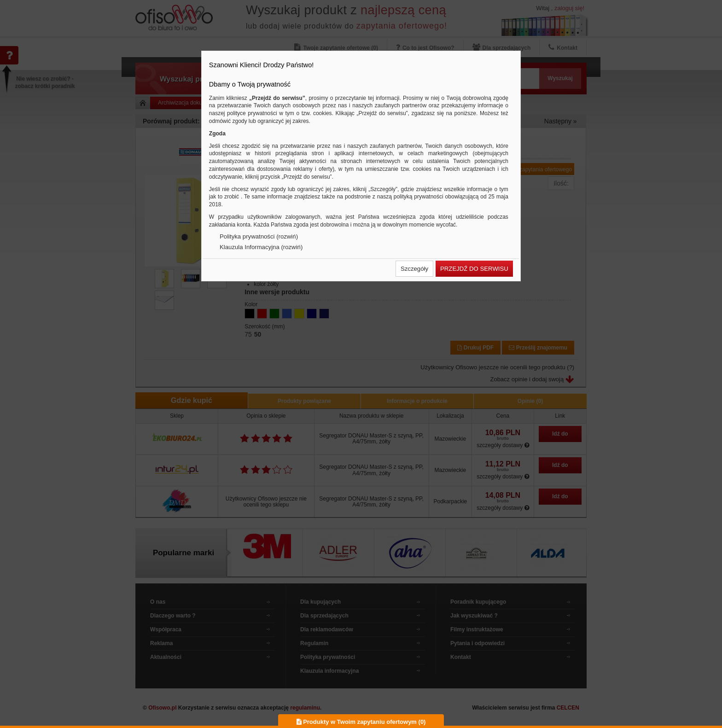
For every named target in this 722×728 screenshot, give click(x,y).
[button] (414, 269)
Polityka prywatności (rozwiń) (259, 236)
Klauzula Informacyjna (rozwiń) (261, 247)
